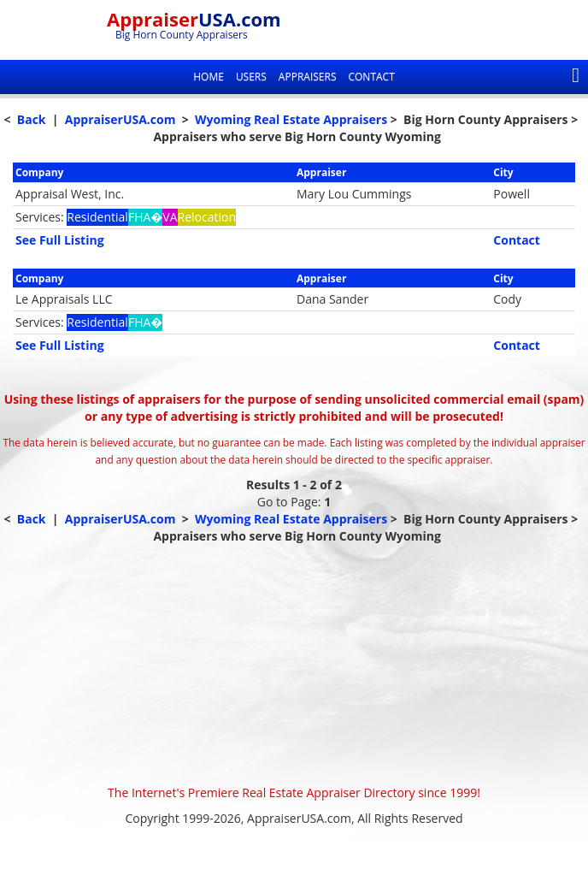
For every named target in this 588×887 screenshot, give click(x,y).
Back (32, 119)
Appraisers (308, 77)
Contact (371, 77)
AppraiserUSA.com (121, 119)
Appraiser (194, 19)
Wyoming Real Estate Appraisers (291, 119)
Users (251, 77)
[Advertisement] (294, 665)
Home (209, 77)
